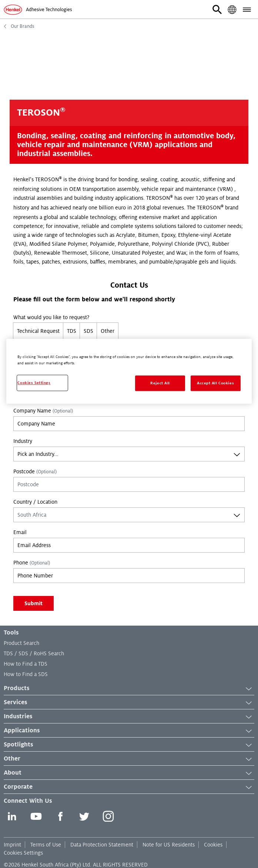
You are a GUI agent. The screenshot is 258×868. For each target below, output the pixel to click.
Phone (32, 563)
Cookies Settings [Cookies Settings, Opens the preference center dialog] (34, 383)
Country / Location (35, 502)
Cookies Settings (23, 853)
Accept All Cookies (215, 383)
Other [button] (129, 759)
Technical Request (38, 331)
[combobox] (129, 454)
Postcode (35, 471)
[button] (217, 10)
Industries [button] (129, 717)
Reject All (160, 383)
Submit (33, 603)
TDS (72, 331)
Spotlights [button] (129, 745)
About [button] (129, 773)
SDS (88, 331)
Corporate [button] (129, 787)
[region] (129, 371)
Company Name (43, 411)
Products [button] (129, 689)
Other (108, 331)
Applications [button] (129, 731)
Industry (23, 441)
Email (20, 532)
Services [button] (129, 703)
